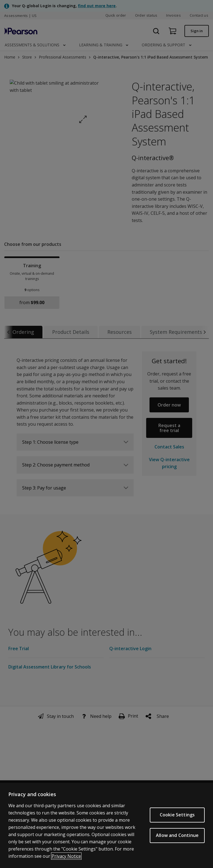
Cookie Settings (177, 816)
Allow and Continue (177, 836)
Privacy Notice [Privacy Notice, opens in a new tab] (66, 857)
